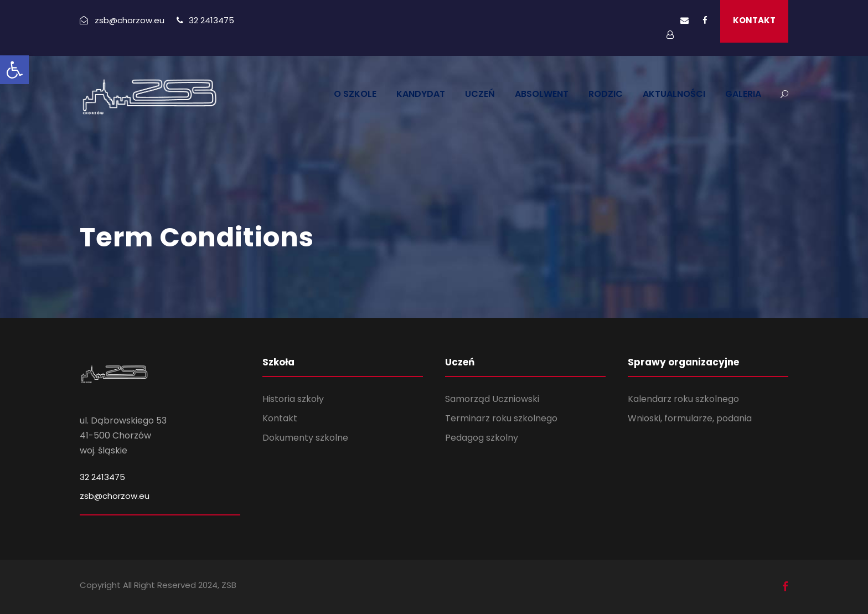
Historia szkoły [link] (293, 399)
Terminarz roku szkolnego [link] (501, 418)
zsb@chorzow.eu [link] (115, 496)
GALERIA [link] (743, 94)
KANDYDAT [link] (421, 94)
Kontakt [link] (280, 418)
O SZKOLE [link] (355, 94)
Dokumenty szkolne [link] (305, 438)
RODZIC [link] (606, 94)
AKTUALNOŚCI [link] (674, 94)
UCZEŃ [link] (480, 94)
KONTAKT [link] (754, 20)
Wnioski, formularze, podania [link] (690, 418)
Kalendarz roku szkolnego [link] (683, 399)
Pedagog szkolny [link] (482, 438)
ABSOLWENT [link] (542, 94)
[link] (14, 70)
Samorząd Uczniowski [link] (492, 399)
